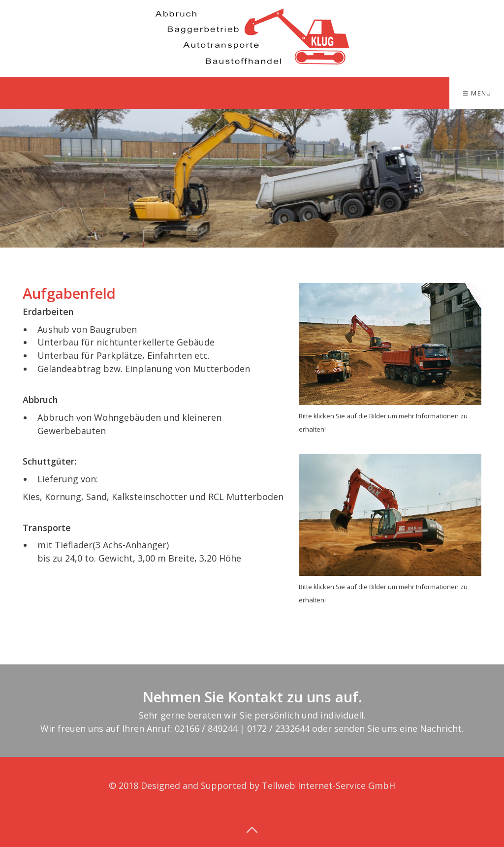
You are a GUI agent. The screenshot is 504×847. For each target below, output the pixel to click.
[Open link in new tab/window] (390, 344)
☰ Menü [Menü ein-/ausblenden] (477, 93)
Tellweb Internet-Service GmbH (329, 785)
